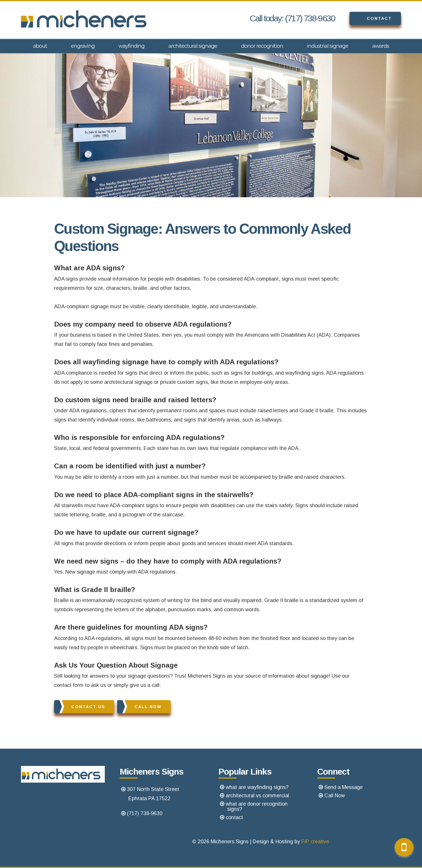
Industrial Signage (327, 46)
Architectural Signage (193, 46)
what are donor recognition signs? (257, 806)
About (40, 46)
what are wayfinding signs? (257, 787)
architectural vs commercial (257, 796)
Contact (371, 18)
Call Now (139, 707)
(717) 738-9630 (145, 813)
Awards (381, 46)
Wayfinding (132, 46)
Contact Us (80, 707)
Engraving (83, 46)
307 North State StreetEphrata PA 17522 (153, 794)
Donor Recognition (262, 46)
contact (234, 817)
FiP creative (315, 842)
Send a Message (344, 787)
